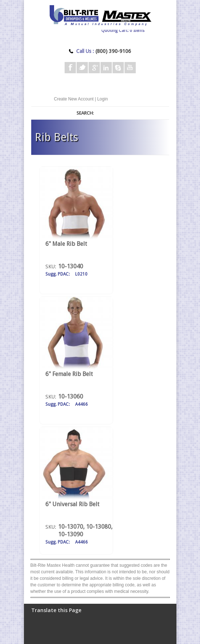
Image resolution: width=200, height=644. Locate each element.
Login (103, 99)
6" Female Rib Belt (69, 374)
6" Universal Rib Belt (72, 504)
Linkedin (106, 68)
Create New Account (74, 99)
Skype (118, 68)
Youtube (130, 68)
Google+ (94, 68)
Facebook (70, 68)
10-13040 (71, 266)
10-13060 (71, 397)
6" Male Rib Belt (66, 244)
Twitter (82, 68)
